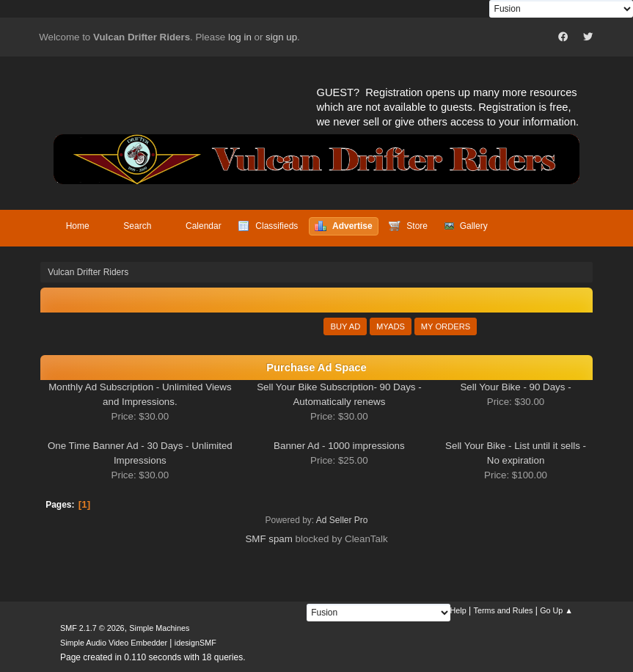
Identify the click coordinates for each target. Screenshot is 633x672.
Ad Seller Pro (342, 520)
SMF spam (268, 539)
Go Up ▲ (556, 610)
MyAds (391, 326)
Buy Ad (345, 326)
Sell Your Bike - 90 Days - (515, 387)
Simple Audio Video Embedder (114, 643)
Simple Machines (159, 628)
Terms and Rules (504, 610)
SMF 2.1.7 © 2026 (92, 628)
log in (240, 37)
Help (458, 610)
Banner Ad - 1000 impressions (339, 446)
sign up (281, 37)
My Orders (446, 326)
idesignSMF (195, 643)
